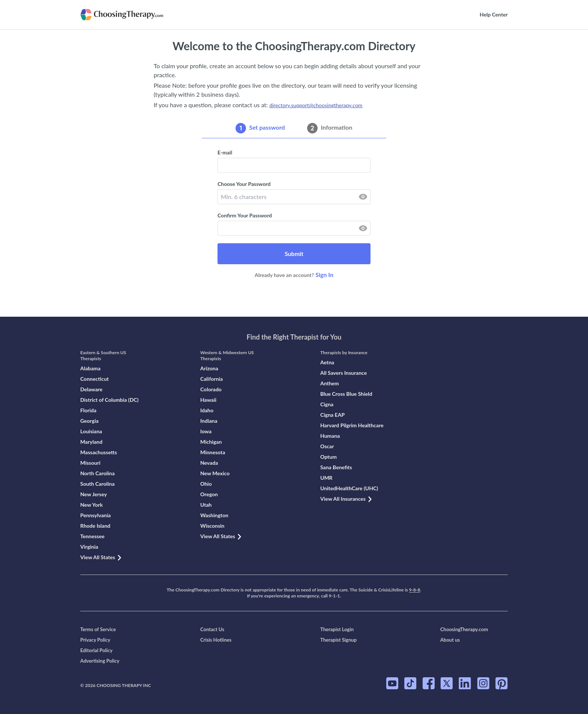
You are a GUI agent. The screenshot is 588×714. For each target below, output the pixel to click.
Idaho (207, 410)
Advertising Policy (100, 661)
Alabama (90, 368)
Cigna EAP (332, 415)
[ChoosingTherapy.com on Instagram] (483, 683)
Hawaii (208, 400)
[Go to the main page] (134, 15)
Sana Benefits (336, 467)
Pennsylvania (95, 515)
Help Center (494, 14)
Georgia (89, 421)
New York (91, 505)
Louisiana (91, 431)
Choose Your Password (244, 184)
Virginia (89, 547)
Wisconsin (212, 526)
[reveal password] (363, 197)
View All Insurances (346, 499)
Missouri (90, 463)
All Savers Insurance (343, 373)
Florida (88, 410)
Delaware (91, 389)
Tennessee (92, 536)
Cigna (327, 404)
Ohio (206, 484)
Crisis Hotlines (216, 640)
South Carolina (97, 484)
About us (450, 640)
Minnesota (213, 452)
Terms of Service (98, 629)
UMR (326, 478)
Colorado (211, 389)
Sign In (324, 275)
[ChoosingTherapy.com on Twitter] (447, 683)
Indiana (209, 421)
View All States (101, 557)
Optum (328, 457)
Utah (206, 505)
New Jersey (94, 494)
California (211, 379)
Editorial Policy (96, 650)
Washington (214, 515)
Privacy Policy (95, 640)
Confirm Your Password (245, 215)
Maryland (91, 442)
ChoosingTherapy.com (464, 629)
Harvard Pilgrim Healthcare (352, 425)
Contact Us (212, 629)
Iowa (206, 431)
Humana (330, 436)
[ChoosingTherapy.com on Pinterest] (502, 683)
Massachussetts (99, 452)
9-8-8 (415, 590)
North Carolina (97, 473)
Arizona (209, 368)
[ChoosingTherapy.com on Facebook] (429, 683)
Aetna (327, 362)
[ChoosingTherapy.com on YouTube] (392, 683)
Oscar (327, 446)
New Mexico (215, 473)
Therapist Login (337, 629)
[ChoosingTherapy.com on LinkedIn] (465, 683)
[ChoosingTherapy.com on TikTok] (410, 683)
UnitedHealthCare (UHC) (349, 488)
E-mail (225, 152)
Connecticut (94, 379)
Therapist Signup (338, 640)
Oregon (209, 494)
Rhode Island (95, 526)
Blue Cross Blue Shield (346, 394)
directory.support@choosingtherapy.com (316, 105)
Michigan (211, 442)
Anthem (330, 383)
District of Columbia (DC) (109, 400)
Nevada (209, 463)
